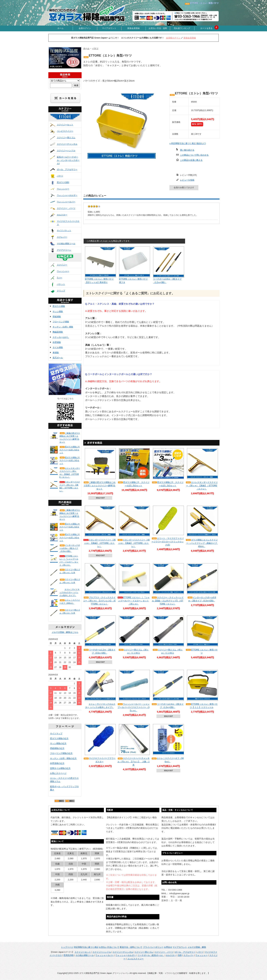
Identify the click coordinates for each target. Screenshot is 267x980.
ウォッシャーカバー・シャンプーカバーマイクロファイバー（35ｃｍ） (133, 707)
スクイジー (62, 265)
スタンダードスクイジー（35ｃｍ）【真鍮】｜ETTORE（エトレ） (70, 486)
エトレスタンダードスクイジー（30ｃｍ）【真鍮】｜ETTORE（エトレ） (70, 473)
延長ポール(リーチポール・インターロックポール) (68, 160)
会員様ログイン (173, 38)
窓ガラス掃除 (59, 306)
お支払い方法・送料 (158, 28)
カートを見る (206, 28)
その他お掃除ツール (66, 244)
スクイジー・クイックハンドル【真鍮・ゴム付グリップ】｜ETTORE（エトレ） (168, 601)
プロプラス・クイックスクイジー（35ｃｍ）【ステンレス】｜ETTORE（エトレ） (99, 601)
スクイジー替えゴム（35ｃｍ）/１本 (70, 611)
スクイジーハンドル (66, 151)
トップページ (67, 947)
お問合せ (168, 947)
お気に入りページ (58, 773)
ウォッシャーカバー (66, 202)
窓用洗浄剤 (69, 955)
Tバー (60, 278)
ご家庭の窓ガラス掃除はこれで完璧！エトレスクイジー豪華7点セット (70, 438)
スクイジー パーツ (66, 208)
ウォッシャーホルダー (67, 195)
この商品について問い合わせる (194, 155)
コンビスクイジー (65, 131)
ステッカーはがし (61, 337)
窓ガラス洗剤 (63, 182)
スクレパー (62, 237)
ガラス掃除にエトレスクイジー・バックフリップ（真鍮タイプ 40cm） (202, 543)
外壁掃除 (57, 342)
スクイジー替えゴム (66, 138)
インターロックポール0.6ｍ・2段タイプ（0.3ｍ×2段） (70, 548)
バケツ (60, 176)
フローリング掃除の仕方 (61, 753)
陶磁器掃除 (58, 332)
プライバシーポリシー (153, 947)
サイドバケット (64, 231)
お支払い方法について (109, 947)
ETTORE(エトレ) (68, 120)
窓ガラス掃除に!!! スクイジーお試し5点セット (70, 450)
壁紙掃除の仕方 (57, 748)
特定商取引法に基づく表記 (86, 947)
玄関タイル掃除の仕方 (60, 768)
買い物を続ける (187, 150)
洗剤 (180, 955)
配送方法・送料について (131, 947)
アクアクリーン (64, 250)
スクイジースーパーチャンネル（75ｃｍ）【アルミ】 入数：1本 (133, 761)
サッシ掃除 (58, 312)
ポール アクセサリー (67, 169)
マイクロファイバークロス (68, 223)
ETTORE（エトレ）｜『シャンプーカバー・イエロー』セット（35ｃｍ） (69, 560)
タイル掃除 (58, 347)
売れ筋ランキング (182, 28)
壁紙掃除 (57, 317)
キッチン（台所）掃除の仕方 (63, 758)
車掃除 (56, 353)
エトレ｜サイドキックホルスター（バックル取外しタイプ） (69, 592)
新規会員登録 (133, 28)
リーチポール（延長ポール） (151, 955)
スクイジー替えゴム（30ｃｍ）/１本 (70, 571)
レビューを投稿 (187, 180)
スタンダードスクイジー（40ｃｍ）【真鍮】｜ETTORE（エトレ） (133, 543)
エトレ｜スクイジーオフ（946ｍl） (70, 602)
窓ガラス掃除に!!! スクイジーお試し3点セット (70, 460)
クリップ (61, 291)
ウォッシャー (63, 189)
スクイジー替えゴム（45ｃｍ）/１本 (70, 581)
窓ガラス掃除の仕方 (59, 738)
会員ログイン (85, 28)
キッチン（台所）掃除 (63, 327)
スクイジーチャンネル (67, 144)
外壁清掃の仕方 (57, 763)
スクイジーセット (65, 125)
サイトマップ (56, 734)
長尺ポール (58, 358)
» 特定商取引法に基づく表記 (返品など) (188, 143)
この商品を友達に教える (191, 160)
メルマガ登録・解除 (197, 947)
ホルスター (62, 215)
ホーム (60, 28)
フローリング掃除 (61, 322)
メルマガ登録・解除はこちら (65, 632)
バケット (61, 284)
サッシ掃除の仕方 (58, 743)
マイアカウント (109, 28)
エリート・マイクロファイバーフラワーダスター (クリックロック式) (168, 542)
